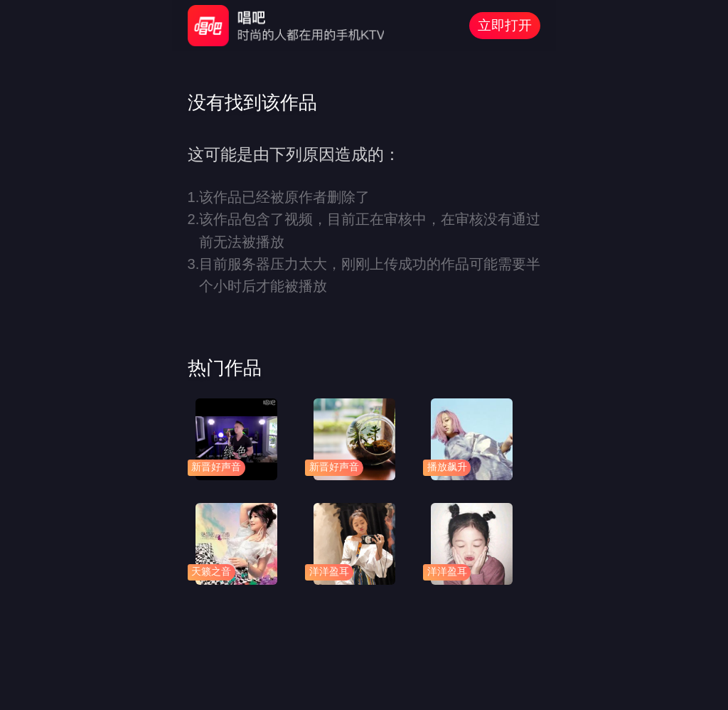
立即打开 (505, 25)
